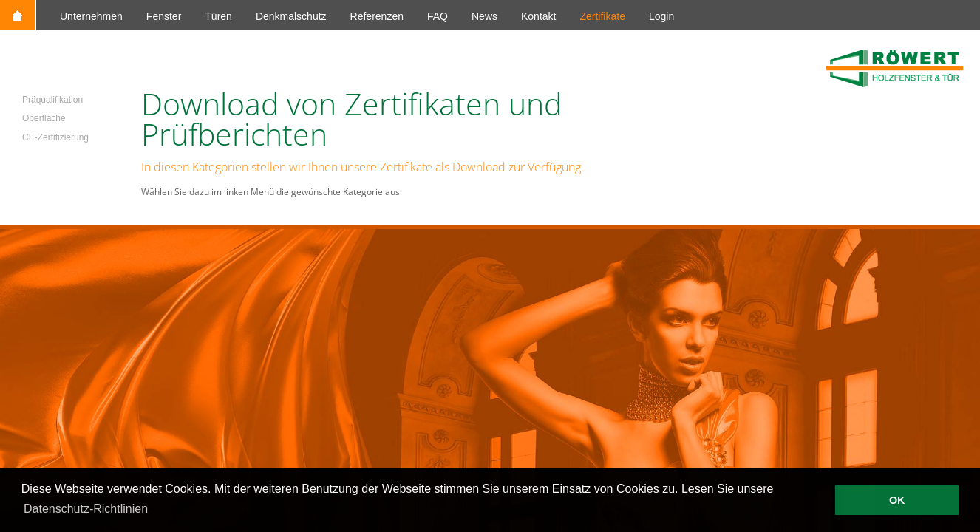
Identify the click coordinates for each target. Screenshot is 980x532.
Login (661, 16)
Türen (218, 16)
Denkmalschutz (291, 16)
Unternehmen (91, 16)
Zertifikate (602, 16)
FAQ (438, 16)
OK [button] (897, 500)
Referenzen (377, 16)
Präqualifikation (52, 100)
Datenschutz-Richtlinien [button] (86, 509)
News (484, 16)
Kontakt (538, 16)
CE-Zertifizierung (55, 137)
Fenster (164, 16)
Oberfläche (44, 118)
